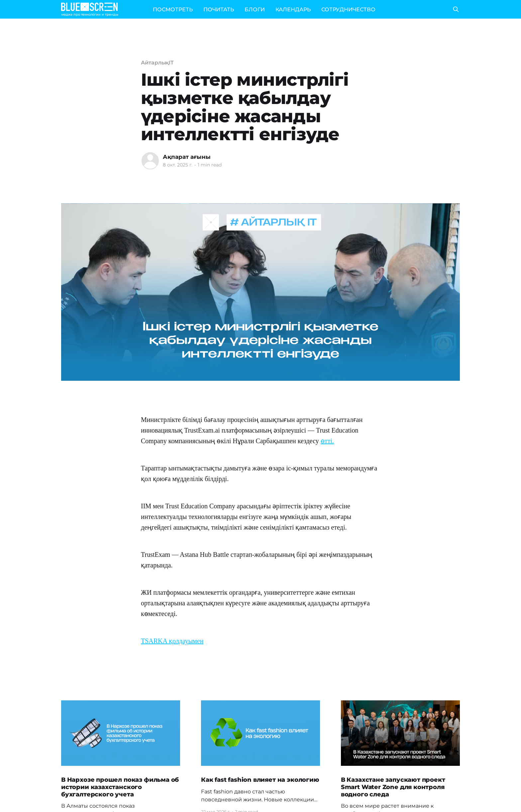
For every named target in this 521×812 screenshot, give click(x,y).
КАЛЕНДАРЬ (293, 9)
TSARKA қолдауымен (172, 641)
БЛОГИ (255, 9)
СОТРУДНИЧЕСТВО (348, 9)
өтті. (327, 441)
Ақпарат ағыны (187, 157)
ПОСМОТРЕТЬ (173, 9)
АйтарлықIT (157, 63)
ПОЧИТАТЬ (219, 9)
